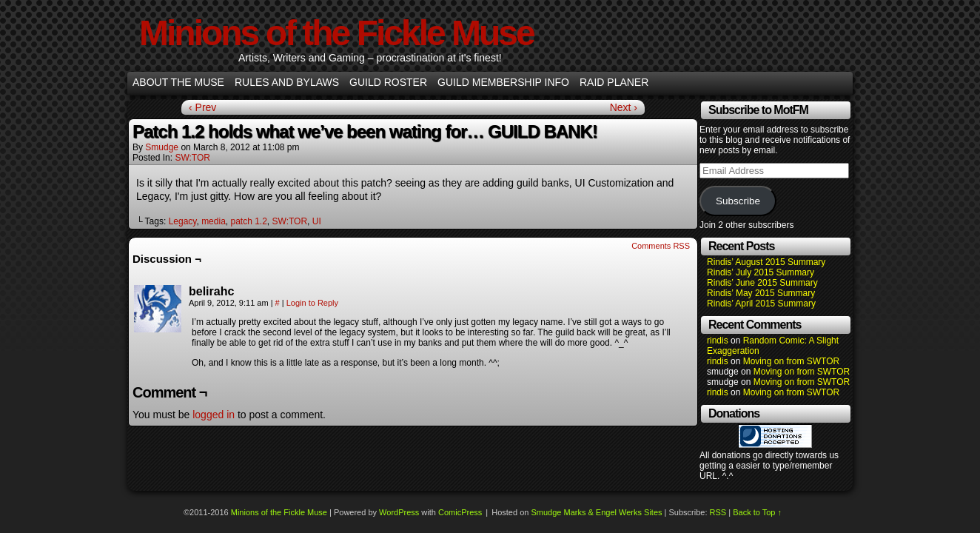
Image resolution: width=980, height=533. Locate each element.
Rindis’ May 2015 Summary (761, 293)
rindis (718, 341)
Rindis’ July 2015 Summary (761, 272)
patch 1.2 (248, 221)
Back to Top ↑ (757, 512)
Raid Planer (614, 82)
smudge (162, 147)
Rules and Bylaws (287, 82)
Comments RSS (661, 246)
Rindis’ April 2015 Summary (761, 304)
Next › (624, 107)
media (214, 221)
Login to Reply (312, 303)
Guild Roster (388, 82)
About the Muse (178, 82)
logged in (214, 415)
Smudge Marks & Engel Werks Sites (596, 512)
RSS (718, 512)
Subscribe (738, 201)
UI (317, 221)
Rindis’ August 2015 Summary (766, 262)
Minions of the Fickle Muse (336, 33)
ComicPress (460, 512)
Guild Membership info (503, 82)
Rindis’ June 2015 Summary (762, 283)
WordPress (399, 512)
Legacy (183, 221)
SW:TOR (192, 158)
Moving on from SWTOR (791, 361)
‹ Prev (202, 107)
